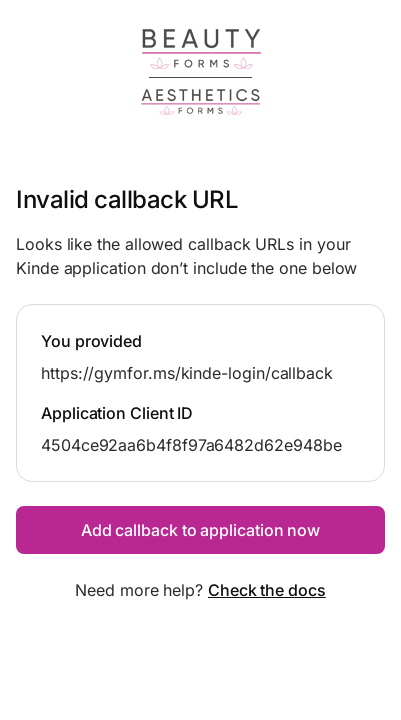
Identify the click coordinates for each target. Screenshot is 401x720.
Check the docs (267, 590)
